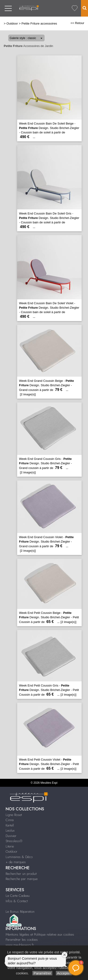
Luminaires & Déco (19, 857)
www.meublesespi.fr (20, 945)
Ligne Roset (14, 815)
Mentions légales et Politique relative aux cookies (40, 934)
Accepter (64, 973)
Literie (10, 846)
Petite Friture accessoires (39, 23)
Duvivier (11, 836)
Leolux (10, 830)
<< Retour (77, 23)
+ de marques (16, 862)
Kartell (10, 825)
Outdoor (12, 23)
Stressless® (14, 841)
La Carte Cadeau (18, 896)
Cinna (10, 820)
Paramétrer (42, 973)
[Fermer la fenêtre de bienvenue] (65, 955)
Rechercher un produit (21, 874)
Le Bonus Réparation (20, 912)
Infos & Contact (17, 901)
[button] (76, 968)
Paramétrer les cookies (22, 940)
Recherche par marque (22, 879)
